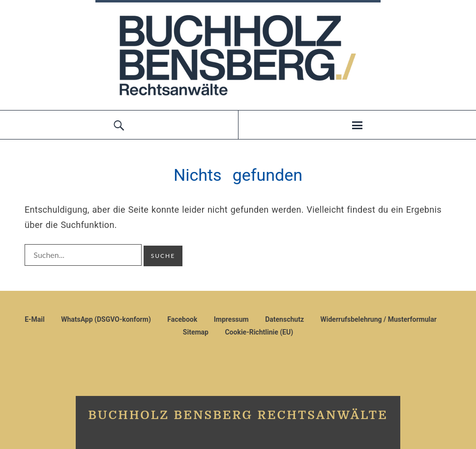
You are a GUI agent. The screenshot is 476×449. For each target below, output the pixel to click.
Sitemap (196, 332)
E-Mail (35, 319)
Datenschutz (284, 319)
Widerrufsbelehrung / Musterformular (378, 319)
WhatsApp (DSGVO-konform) (106, 319)
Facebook (182, 319)
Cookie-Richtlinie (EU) (259, 332)
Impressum (231, 319)
